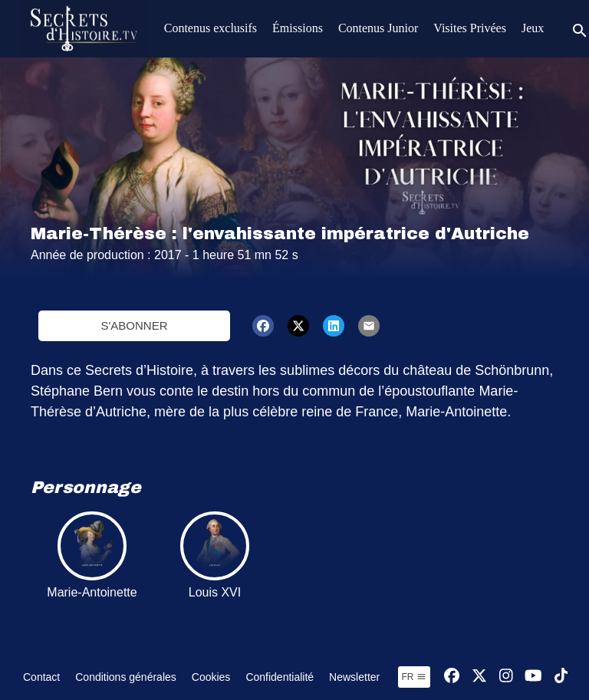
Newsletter (354, 677)
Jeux (533, 28)
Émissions (298, 28)
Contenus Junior (378, 28)
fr (414, 677)
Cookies (211, 677)
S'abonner (134, 325)
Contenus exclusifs (211, 28)
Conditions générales (126, 677)
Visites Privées (470, 28)
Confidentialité (280, 677)
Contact (41, 677)
